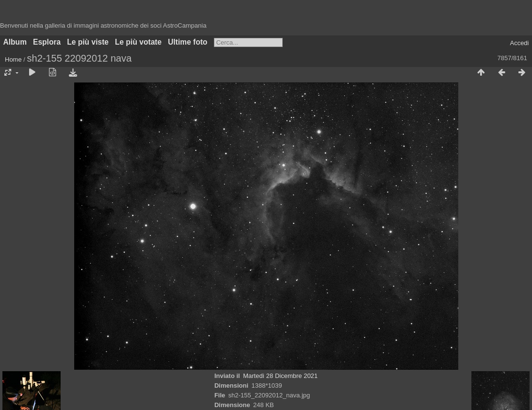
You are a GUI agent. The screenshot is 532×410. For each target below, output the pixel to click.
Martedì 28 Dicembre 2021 (280, 376)
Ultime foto (187, 42)
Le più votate (138, 42)
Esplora (47, 42)
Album (15, 42)
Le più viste (88, 42)
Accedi (519, 43)
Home (13, 59)
